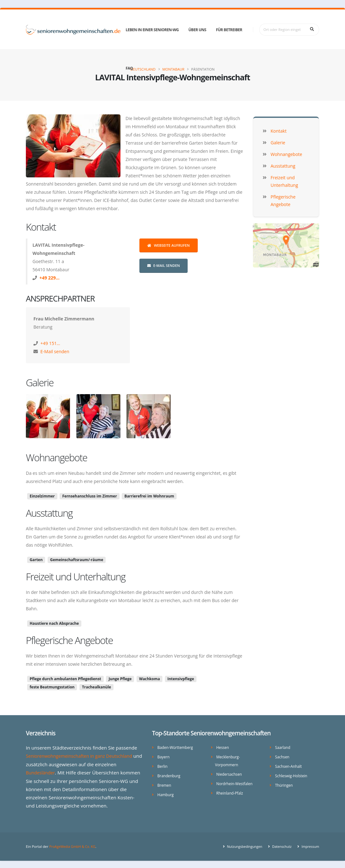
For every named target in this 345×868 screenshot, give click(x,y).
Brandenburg (170, 775)
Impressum (309, 846)
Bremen (165, 784)
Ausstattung (49, 513)
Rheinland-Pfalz (231, 791)
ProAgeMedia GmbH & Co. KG (74, 846)
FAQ (129, 68)
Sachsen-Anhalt (289, 765)
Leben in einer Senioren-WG (152, 30)
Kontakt (41, 227)
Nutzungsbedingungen (240, 846)
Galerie (40, 382)
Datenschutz (279, 846)
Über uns (197, 30)
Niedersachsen (230, 773)
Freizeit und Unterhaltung (76, 577)
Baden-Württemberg (176, 747)
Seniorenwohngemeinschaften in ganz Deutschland (83, 756)
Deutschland (143, 69)
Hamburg (166, 793)
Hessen (223, 747)
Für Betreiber (229, 30)
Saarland (283, 747)
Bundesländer (41, 772)
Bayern (164, 756)
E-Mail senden (164, 265)
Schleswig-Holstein (292, 775)
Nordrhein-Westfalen (236, 782)
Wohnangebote (56, 457)
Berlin (163, 765)
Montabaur (173, 69)
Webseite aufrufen (169, 245)
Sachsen (283, 756)
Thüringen (284, 784)
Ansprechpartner (60, 298)
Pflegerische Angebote (69, 640)
